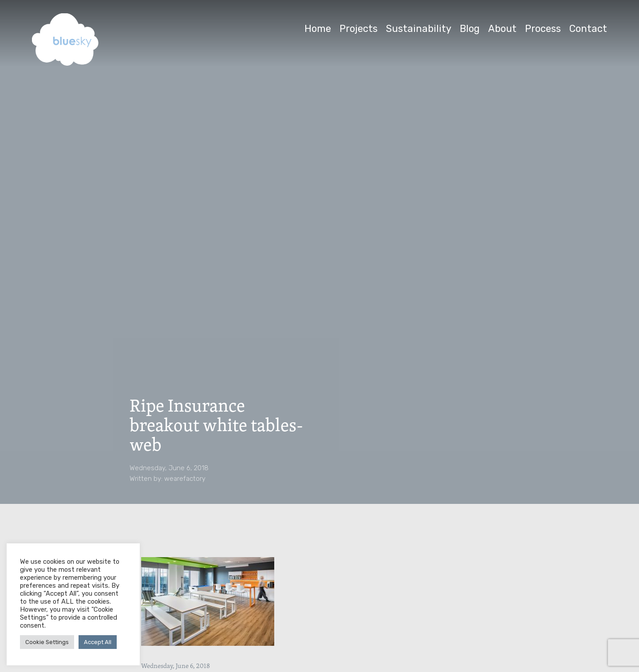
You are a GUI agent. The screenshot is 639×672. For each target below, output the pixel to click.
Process (543, 29)
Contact (588, 29)
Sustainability (419, 29)
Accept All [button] (98, 642)
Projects (359, 29)
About (502, 29)
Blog (470, 29)
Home (318, 29)
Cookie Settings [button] (47, 642)
